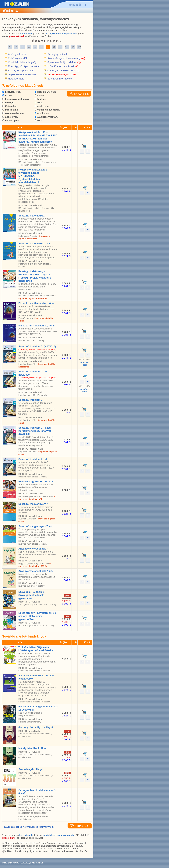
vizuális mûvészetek (47, 110)
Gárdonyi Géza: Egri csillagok (36, 727)
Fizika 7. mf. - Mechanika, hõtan (37, 326)
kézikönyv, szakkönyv (16, 99)
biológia (8, 103)
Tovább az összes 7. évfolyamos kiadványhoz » (28, 827)
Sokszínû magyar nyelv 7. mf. (36, 526)
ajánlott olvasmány (46, 117)
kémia (39, 95)
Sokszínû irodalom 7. (31, 400)
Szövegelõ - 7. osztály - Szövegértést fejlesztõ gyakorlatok (32, 595)
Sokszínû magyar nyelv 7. (33, 504)
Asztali (39, 863)
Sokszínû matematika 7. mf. (35, 244)
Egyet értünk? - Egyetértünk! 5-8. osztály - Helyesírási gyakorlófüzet (38, 616)
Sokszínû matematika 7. (32, 216)
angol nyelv (10, 117)
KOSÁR (76, 94)
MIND (39, 120)
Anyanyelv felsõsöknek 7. (33, 549)
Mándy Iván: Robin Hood (33, 748)
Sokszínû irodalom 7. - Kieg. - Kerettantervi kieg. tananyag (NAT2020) (36, 431)
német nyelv (11, 120)
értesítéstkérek (85, 364)
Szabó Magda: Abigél (31, 769)
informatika (10, 110)
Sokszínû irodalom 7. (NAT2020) (37, 346)
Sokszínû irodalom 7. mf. (33, 459)
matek (7, 95)
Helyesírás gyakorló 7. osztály (36, 482)
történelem (10, 106)
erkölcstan (42, 113)
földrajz (40, 99)
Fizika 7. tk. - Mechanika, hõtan (36, 303)
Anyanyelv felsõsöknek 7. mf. (36, 571)
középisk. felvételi (46, 92)
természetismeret (13, 113)
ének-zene (42, 106)
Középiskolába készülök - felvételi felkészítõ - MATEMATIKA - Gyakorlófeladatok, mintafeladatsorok (33, 176)
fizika (39, 103)
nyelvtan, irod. (12, 92)
